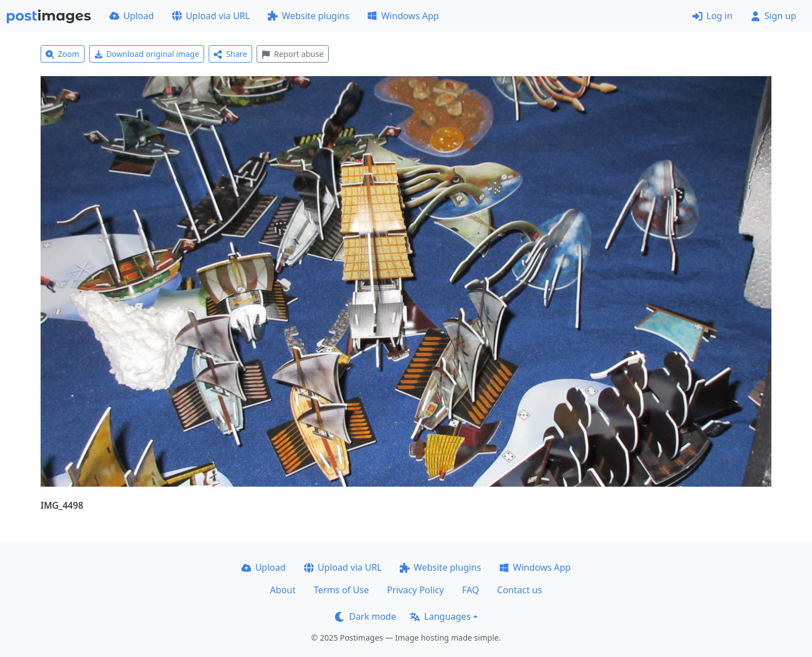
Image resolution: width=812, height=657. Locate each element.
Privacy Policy (415, 590)
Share (230, 54)
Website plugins (308, 16)
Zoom (63, 54)
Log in (712, 16)
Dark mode (365, 616)
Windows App (403, 16)
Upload (132, 16)
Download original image (147, 54)
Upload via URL (211, 16)
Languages (440, 616)
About (283, 590)
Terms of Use (341, 590)
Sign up (773, 16)
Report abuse (292, 54)
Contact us (520, 590)
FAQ (470, 590)
